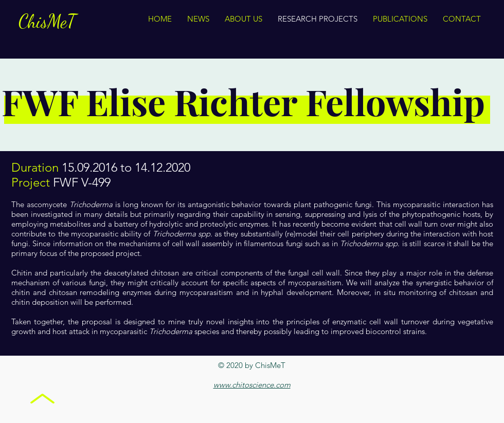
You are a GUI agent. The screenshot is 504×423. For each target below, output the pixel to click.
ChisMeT (47, 21)
